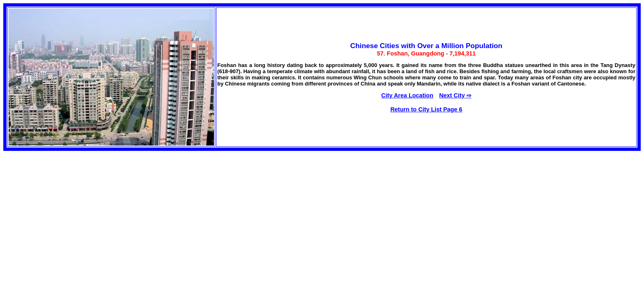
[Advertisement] (65, 215)
